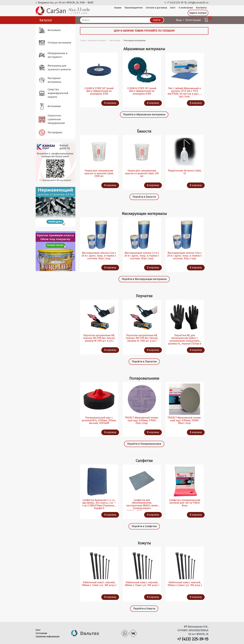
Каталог (46, 20)
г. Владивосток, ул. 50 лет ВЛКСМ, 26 (57, 3)
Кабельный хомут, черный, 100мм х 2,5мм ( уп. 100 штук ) (185, 584)
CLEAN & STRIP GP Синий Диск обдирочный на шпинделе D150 (99, 91)
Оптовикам (41, 633)
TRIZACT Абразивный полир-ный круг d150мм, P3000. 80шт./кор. (185, 420)
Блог (173, 8)
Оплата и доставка (156, 8)
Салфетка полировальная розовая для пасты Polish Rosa (185, 503)
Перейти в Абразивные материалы (144, 114)
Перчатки (144, 296)
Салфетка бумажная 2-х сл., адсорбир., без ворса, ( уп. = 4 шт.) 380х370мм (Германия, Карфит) (99, 504)
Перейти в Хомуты (144, 609)
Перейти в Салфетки (144, 526)
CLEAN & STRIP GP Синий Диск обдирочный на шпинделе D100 (142, 91)
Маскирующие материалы (144, 214)
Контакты (201, 8)
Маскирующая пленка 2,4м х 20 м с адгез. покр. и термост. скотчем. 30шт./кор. (99, 256)
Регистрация (193, 20)
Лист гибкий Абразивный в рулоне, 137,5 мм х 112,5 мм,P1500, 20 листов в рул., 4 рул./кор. (185, 92)
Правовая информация (47, 637)
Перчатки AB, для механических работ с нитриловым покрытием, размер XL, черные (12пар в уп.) (185, 341)
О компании (186, 8)
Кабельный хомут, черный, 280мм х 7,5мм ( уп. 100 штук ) (142, 584)
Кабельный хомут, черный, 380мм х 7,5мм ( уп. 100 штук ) (99, 584)
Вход (179, 20)
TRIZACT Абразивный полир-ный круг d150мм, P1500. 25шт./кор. (142, 420)
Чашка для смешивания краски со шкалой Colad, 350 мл (142, 173)
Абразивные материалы (144, 49)
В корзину (110, 103)
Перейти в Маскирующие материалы (144, 279)
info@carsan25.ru (198, 3)
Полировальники (144, 378)
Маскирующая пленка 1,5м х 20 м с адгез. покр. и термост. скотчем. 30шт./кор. (185, 256)
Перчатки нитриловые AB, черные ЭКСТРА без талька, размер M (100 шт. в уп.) (99, 338)
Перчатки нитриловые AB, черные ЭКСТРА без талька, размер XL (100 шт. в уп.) (142, 338)
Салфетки (144, 461)
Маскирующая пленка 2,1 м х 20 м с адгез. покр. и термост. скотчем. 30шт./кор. (142, 256)
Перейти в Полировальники (144, 444)
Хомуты (144, 543)
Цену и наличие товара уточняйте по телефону (144, 31)
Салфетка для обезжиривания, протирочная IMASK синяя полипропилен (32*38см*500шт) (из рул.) (142, 506)
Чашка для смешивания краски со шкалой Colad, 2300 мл (99, 173)
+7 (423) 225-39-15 (177, 3)
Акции (118, 8)
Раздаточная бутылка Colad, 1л (185, 172)
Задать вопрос (198, 13)
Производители (134, 8)
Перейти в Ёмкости (144, 197)
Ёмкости (144, 131)
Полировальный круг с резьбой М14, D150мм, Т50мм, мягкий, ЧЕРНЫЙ (99, 420)
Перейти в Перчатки (144, 362)
